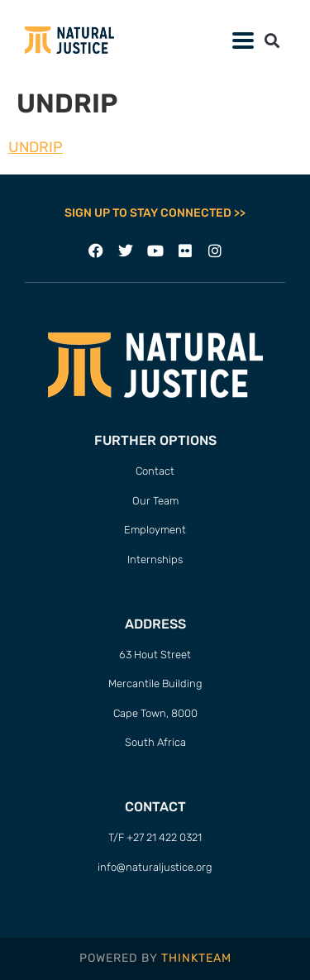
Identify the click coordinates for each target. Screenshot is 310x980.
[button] (272, 40)
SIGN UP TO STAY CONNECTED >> (155, 213)
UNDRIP (36, 147)
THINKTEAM (196, 958)
